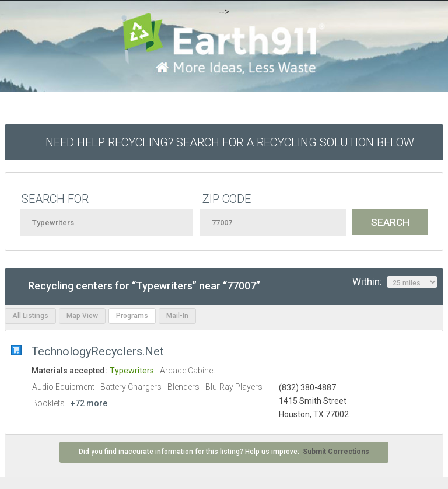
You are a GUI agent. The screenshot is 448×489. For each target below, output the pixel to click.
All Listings (30, 316)
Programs (132, 316)
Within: (395, 282)
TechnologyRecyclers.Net (98, 351)
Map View (82, 316)
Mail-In (177, 316)
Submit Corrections (336, 452)
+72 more (89, 403)
